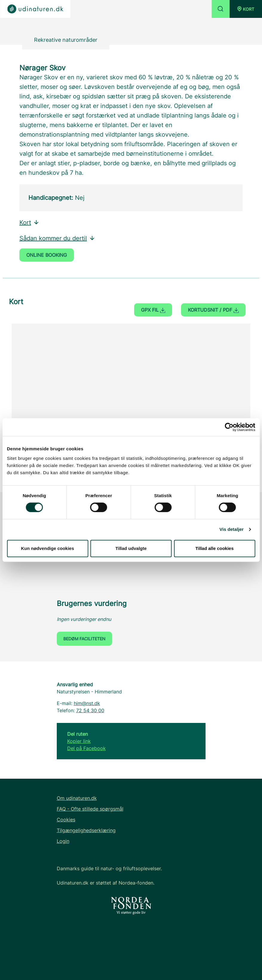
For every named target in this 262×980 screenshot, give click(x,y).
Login (63, 841)
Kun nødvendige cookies (48, 548)
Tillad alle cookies (214, 548)
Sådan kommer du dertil (57, 238)
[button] (246, 9)
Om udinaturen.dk (77, 798)
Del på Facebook (86, 748)
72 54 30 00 (90, 710)
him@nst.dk (87, 703)
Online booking (47, 255)
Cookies (66, 820)
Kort (29, 222)
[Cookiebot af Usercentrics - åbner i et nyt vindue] (229, 427)
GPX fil (153, 310)
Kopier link (79, 741)
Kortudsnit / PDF (213, 310)
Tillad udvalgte (131, 548)
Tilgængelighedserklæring (86, 830)
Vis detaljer (232, 529)
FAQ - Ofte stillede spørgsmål (90, 809)
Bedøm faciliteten (84, 639)
